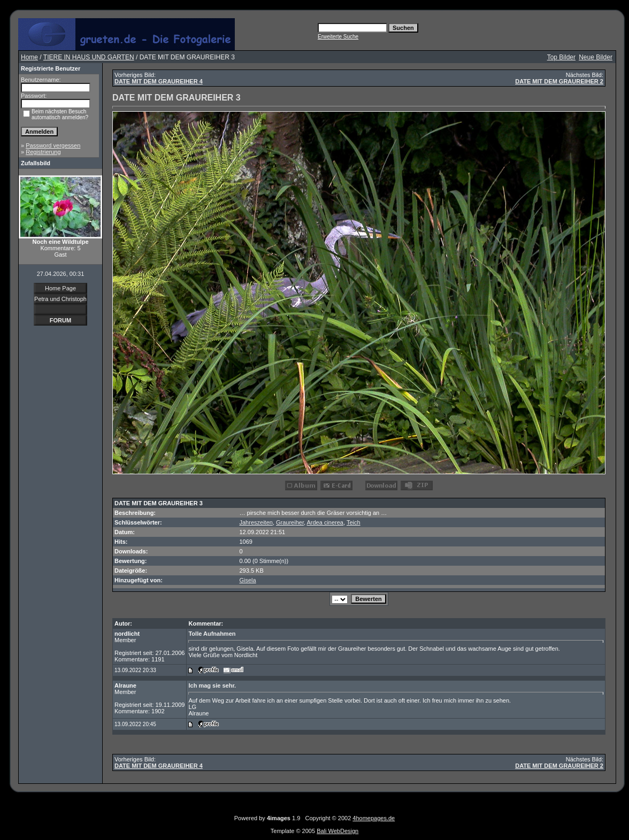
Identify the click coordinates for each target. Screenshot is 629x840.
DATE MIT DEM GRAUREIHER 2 (559, 81)
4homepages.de (374, 818)
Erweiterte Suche (338, 37)
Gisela (248, 580)
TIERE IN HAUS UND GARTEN (89, 57)
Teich (354, 522)
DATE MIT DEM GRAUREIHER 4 (159, 81)
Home (29, 57)
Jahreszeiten (256, 522)
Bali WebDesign (337, 831)
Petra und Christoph (60, 299)
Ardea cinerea (325, 522)
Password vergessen (53, 145)
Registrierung (43, 152)
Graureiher (290, 522)
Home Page (60, 288)
